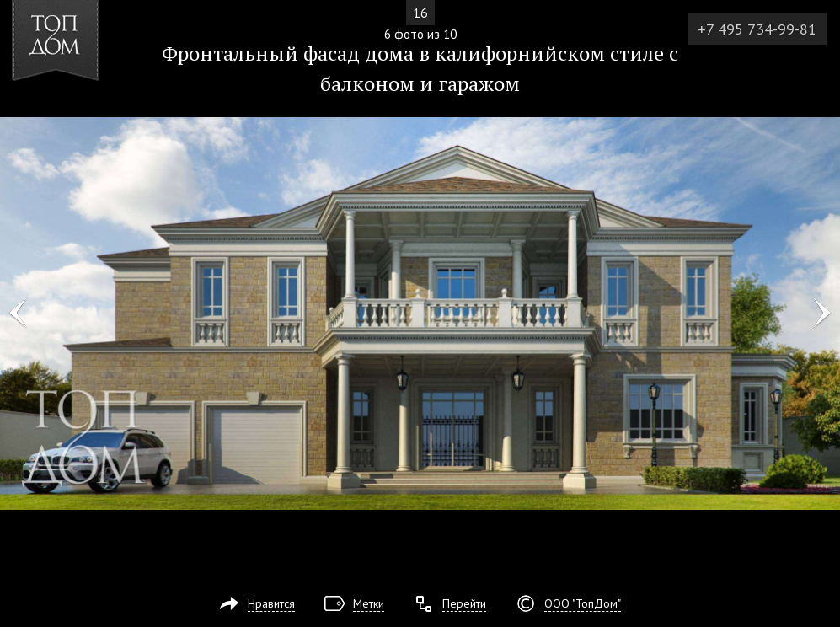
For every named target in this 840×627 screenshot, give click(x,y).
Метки (369, 603)
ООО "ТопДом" (583, 603)
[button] (75, 110)
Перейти (464, 603)
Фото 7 (821, 313)
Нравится (271, 603)
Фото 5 (19, 313)
